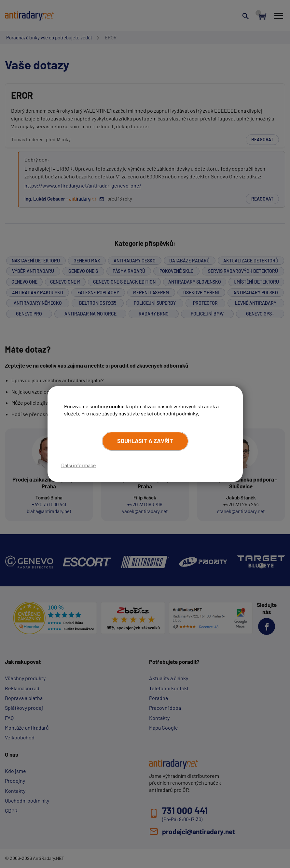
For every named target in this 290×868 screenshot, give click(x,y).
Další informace (79, 465)
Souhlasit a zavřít (145, 441)
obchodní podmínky (176, 413)
